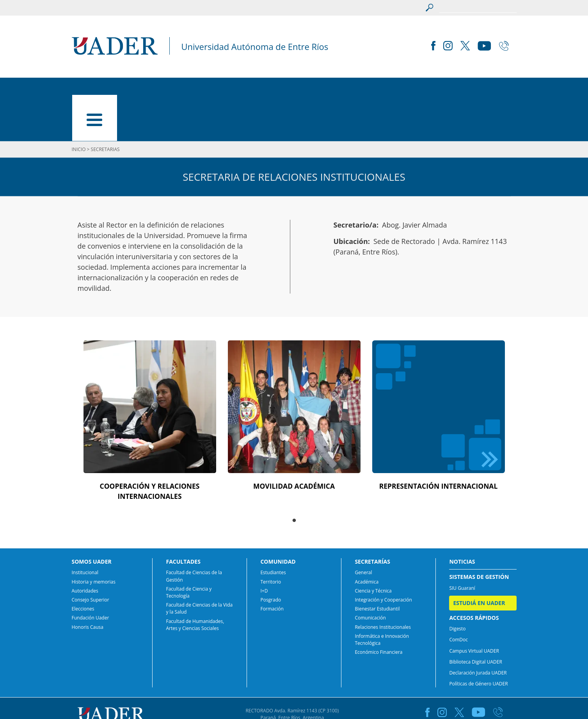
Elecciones (83, 566)
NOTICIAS (416, 88)
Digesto (457, 586)
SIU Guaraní (462, 545)
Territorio (271, 539)
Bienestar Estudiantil (377, 566)
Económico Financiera (378, 610)
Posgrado (271, 557)
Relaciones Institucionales (383, 585)
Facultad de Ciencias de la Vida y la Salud (199, 566)
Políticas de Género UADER (478, 641)
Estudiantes (273, 530)
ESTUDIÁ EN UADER (479, 88)
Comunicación (370, 576)
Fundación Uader (91, 576)
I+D (264, 548)
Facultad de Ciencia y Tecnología (189, 550)
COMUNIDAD (302, 88)
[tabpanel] (150, 382)
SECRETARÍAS (362, 88)
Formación (272, 566)
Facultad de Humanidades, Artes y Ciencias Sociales (195, 582)
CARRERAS (248, 88)
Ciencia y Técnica (373, 548)
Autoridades (85, 548)
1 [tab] (294, 478)
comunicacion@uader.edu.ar (294, 690)
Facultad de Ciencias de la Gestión (194, 534)
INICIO (81, 88)
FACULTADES (194, 88)
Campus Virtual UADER (474, 608)
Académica (367, 539)
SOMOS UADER (132, 88)
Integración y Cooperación (383, 557)
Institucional (85, 530)
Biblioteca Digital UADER (475, 619)
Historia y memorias (94, 539)
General (363, 530)
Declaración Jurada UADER (478, 630)
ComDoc (458, 597)
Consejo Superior (91, 557)
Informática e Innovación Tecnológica (382, 597)
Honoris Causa (88, 585)
